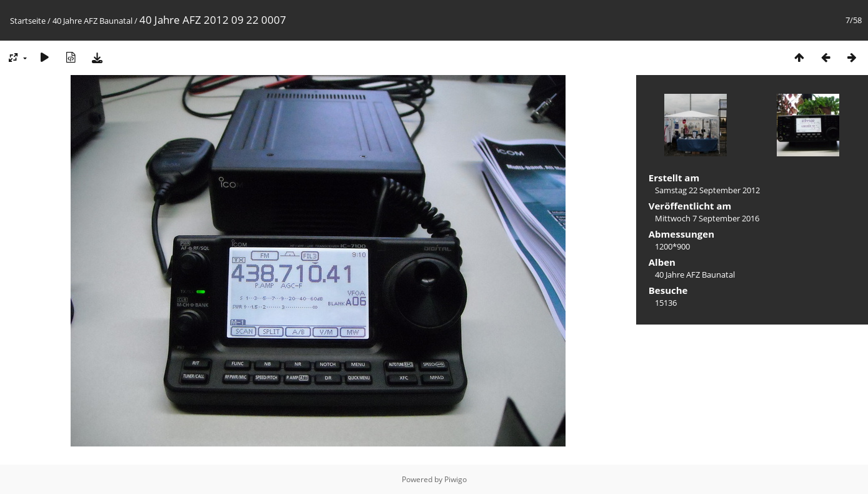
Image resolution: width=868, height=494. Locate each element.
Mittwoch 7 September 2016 (707, 218)
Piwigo (456, 479)
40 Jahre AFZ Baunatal (92, 21)
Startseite (28, 21)
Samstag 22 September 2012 (707, 190)
